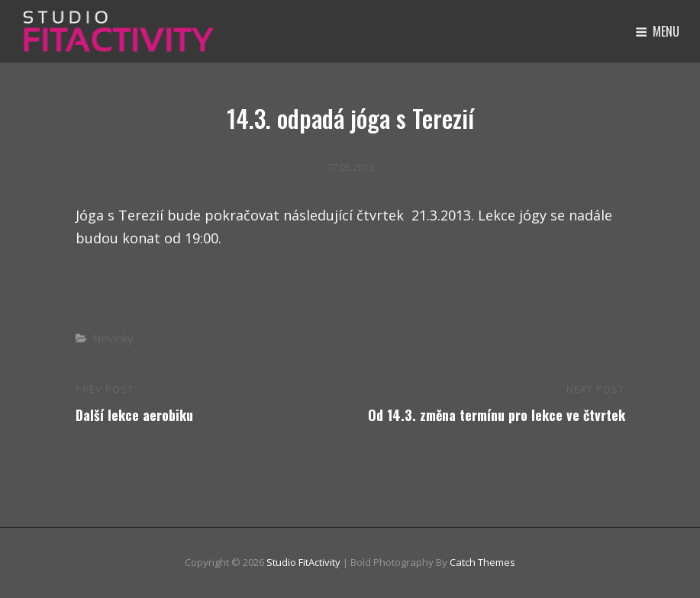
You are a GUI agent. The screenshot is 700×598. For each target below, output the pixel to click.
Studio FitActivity (303, 562)
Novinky (113, 338)
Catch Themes (482, 562)
